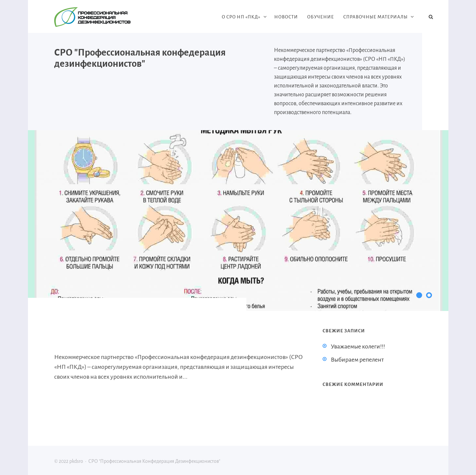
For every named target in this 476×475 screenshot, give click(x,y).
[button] (419, 295)
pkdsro (103, 17)
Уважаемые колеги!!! (358, 346)
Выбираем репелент (357, 360)
